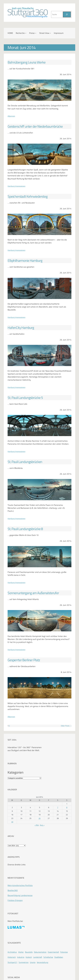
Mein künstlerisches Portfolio (20, 885)
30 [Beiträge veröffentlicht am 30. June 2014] (12, 822)
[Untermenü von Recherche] (26, 33)
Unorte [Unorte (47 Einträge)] (33, 962)
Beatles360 (13, 890)
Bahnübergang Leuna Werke (27, 62)
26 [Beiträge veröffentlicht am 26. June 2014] (39, 818)
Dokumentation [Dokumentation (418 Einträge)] (40, 952)
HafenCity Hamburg (21, 328)
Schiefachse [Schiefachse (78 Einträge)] (48, 957)
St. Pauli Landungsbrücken (25, 462)
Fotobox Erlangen (15, 900)
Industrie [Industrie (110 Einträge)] (21, 957)
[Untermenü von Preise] (36, 33)
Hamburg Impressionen (16, 186)
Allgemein (11, 116)
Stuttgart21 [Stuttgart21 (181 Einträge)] (12, 962)
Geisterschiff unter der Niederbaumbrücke (35, 126)
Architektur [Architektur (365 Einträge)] (12, 952)
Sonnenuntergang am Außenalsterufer (33, 593)
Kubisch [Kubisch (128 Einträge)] (29, 957)
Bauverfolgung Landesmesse (20, 895)
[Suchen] (67, 14)
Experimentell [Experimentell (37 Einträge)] (53, 952)
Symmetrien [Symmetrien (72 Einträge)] (24, 962)
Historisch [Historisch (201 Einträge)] (12, 957)
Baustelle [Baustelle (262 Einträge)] (29, 952)
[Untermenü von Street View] (50, 33)
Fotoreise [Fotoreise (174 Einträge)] (64, 952)
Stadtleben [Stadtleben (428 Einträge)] (59, 957)
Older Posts (66, 726)
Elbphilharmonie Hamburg (25, 261)
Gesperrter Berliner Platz (24, 660)
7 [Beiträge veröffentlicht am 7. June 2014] (58, 807)
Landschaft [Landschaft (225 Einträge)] (38, 957)
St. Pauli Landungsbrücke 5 (25, 398)
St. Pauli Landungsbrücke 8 (25, 529)
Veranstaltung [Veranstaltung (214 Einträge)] (42, 962)
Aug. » (42, 825)
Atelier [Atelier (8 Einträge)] (21, 952)
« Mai (37, 825)
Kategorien (16, 772)
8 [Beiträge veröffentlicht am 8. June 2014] (67, 807)
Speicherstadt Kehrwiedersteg (28, 196)
